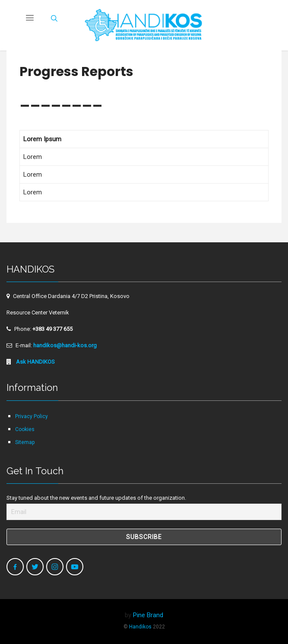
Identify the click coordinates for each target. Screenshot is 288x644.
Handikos (140, 627)
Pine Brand (148, 615)
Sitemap (25, 442)
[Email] (144, 512)
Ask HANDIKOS (35, 362)
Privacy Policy (32, 416)
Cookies (25, 429)
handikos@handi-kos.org (65, 345)
